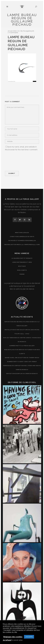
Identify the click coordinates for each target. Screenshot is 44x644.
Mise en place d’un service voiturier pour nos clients (22, 352)
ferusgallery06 (28, 31)
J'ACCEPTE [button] (29, 637)
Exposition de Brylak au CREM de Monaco (22, 374)
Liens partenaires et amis (22, 262)
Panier (22, 274)
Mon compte (22, 270)
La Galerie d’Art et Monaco (22, 258)
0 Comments (13, 33)
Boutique (22, 266)
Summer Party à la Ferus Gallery (22, 346)
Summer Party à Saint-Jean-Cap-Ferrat (22, 362)
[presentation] (14, 160)
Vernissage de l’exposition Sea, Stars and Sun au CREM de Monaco (22, 368)
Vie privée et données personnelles (22, 241)
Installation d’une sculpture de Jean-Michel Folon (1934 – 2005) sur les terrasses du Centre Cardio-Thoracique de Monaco (22, 336)
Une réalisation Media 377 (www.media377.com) (22, 245)
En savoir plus (17, 640)
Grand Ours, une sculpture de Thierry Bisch (22, 358)
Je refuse (7, 640)
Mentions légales (22, 233)
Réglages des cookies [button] (13, 637)
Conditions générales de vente (22, 237)
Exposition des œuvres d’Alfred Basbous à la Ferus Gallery (22, 324)
